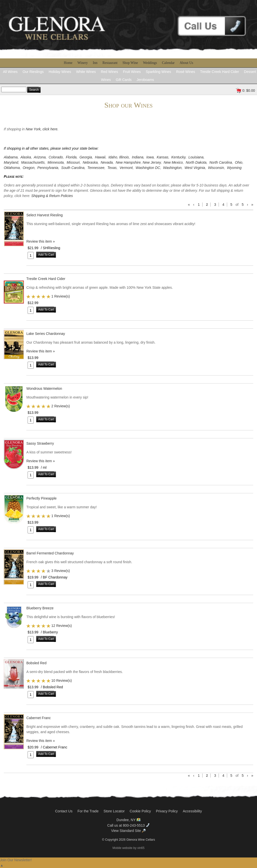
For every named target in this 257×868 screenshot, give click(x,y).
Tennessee (96, 168)
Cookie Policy (140, 811)
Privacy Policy (167, 811)
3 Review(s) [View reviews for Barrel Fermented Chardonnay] (60, 571)
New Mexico (173, 162)
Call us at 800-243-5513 (128, 825)
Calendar (168, 63)
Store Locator (114, 811)
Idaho (113, 157)
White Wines (86, 72)
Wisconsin (216, 168)
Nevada (107, 162)
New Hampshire (128, 162)
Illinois (124, 157)
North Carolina (221, 162)
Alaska (26, 157)
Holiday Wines (60, 72)
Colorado (56, 157)
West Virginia (195, 168)
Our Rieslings (33, 72)
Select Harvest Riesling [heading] (45, 215)
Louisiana (196, 157)
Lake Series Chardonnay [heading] (46, 334)
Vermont (126, 168)
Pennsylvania (48, 168)
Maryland (11, 162)
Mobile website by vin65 (128, 848)
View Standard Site (129, 831)
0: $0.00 (249, 90)
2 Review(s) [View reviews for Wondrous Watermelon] (60, 406)
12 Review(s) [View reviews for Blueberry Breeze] (61, 626)
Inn (95, 63)
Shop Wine (130, 63)
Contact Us (64, 811)
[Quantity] (31, 255)
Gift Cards (124, 80)
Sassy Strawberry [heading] (40, 443)
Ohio (239, 162)
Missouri (73, 162)
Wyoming (234, 168)
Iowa (150, 157)
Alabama (11, 157)
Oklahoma (12, 168)
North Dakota (196, 162)
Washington (172, 168)
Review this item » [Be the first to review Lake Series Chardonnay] (41, 351)
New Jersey (152, 162)
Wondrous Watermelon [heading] (44, 389)
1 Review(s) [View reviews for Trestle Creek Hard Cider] (60, 296)
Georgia (86, 157)
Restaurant (110, 63)
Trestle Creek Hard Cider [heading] (46, 279)
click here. (51, 129)
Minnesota (56, 162)
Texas (112, 168)
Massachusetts (33, 162)
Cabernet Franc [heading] (39, 718)
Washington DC (148, 168)
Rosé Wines (186, 72)
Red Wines (109, 72)
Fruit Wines (132, 72)
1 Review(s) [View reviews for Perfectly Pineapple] (60, 516)
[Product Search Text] (14, 89)
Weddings (150, 63)
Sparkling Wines (158, 72)
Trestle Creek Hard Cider (219, 72)
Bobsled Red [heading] (36, 663)
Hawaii (100, 157)
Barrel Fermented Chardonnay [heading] (50, 553)
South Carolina (73, 168)
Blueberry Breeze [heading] (40, 608)
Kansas (163, 157)
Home (68, 63)
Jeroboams (145, 80)
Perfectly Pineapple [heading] (42, 498)
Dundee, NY (128, 820)
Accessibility (192, 811)
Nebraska (90, 162)
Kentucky (179, 157)
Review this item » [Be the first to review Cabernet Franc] (41, 741)
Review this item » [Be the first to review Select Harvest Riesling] (41, 241)
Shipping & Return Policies (52, 196)
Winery (82, 63)
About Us (186, 63)
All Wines (10, 72)
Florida (71, 157)
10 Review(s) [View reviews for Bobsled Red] (61, 681)
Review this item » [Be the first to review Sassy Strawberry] (41, 461)
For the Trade (88, 811)
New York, (34, 129)
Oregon (28, 168)
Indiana (138, 157)
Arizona (40, 157)
